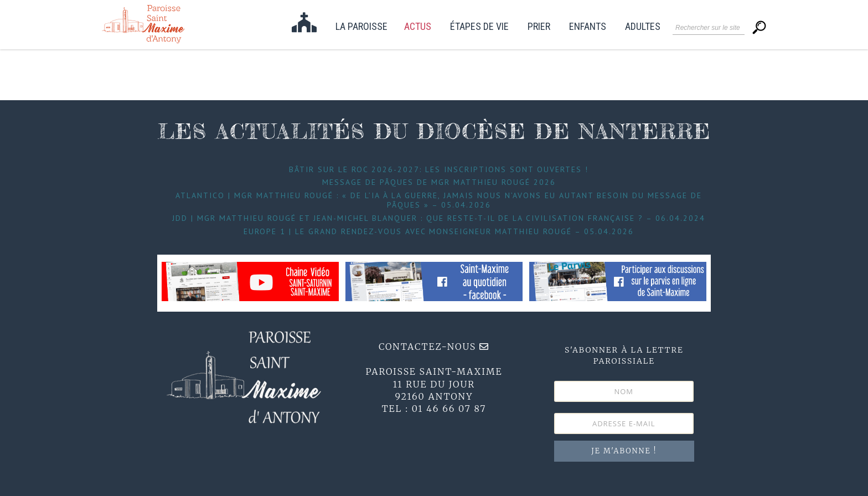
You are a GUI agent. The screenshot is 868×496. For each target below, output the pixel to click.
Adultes (643, 27)
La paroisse (361, 27)
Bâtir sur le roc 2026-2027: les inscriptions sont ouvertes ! (439, 169)
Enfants (588, 27)
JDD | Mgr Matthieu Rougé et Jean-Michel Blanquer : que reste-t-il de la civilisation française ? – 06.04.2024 (439, 218)
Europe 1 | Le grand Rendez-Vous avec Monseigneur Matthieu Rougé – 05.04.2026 (439, 231)
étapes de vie (479, 27)
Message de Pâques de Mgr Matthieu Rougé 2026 (439, 182)
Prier (539, 27)
